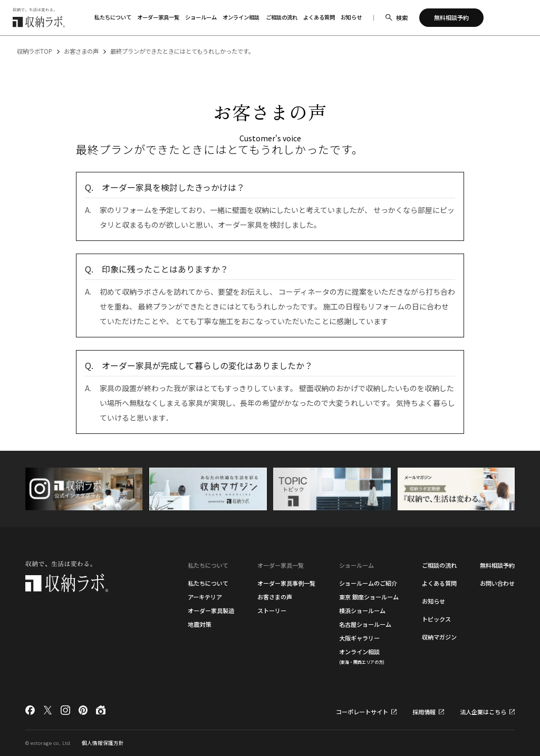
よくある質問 (439, 583)
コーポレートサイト (362, 712)
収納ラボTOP (35, 51)
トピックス (436, 619)
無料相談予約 (497, 565)
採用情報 (424, 712)
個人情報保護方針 (103, 743)
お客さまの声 (81, 51)
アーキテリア (205, 597)
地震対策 (199, 624)
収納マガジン (439, 637)
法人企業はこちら (483, 712)
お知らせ (433, 601)
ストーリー (272, 610)
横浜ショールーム (362, 610)
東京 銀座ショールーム (369, 597)
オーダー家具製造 (211, 610)
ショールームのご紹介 (368, 583)
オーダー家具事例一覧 (286, 583)
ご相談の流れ (439, 565)
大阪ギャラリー (359, 638)
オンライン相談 (362, 656)
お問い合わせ (497, 583)
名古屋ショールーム (365, 624)
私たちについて (208, 583)
